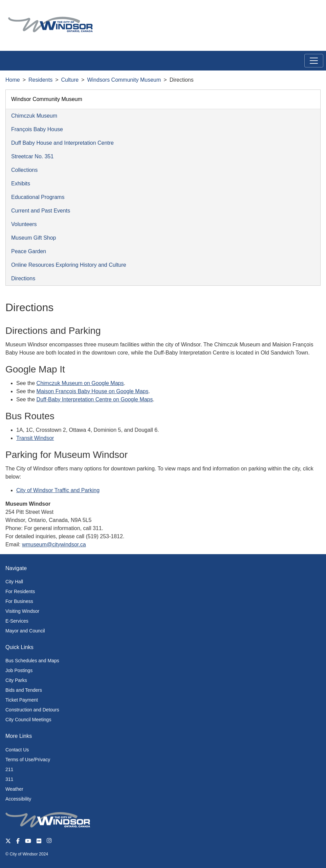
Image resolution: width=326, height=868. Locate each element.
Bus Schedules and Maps (32, 661)
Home (13, 80)
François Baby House (37, 129)
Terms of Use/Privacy (28, 760)
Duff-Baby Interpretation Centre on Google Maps (95, 399)
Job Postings (19, 670)
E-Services (17, 621)
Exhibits (21, 184)
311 (9, 779)
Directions (23, 278)
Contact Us (17, 750)
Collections (24, 170)
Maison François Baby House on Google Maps (93, 391)
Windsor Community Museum (47, 99)
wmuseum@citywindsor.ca (54, 544)
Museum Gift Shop (34, 238)
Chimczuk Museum (34, 116)
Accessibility (18, 799)
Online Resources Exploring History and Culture (69, 265)
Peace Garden (29, 251)
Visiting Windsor (22, 611)
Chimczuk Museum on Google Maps (80, 383)
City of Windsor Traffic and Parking (58, 490)
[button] (306, 12)
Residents (40, 80)
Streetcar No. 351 (32, 156)
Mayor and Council (25, 631)
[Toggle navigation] (314, 61)
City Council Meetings (28, 720)
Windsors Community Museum (124, 80)
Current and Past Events (41, 211)
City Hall (14, 582)
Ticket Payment (22, 700)
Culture (70, 80)
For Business (19, 601)
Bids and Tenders (24, 690)
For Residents (20, 591)
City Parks (16, 680)
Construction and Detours (32, 710)
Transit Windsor (35, 438)
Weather (14, 789)
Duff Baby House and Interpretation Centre (62, 143)
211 (9, 769)
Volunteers (24, 224)
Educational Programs (38, 197)
